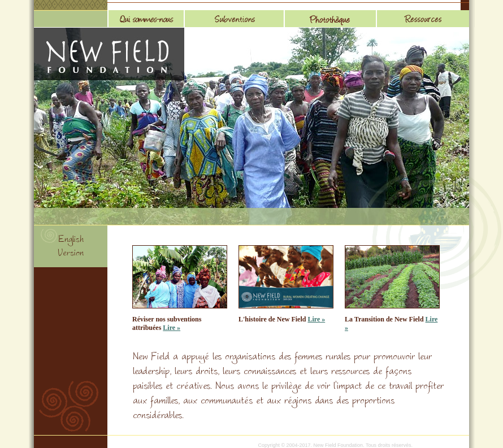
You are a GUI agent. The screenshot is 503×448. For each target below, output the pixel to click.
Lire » (172, 328)
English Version (71, 247)
